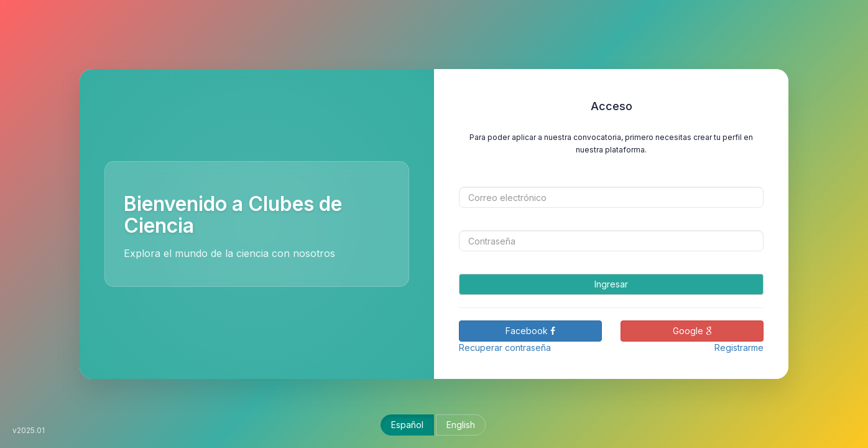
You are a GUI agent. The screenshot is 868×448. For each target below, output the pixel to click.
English (461, 425)
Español (407, 425)
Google (692, 331)
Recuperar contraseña (505, 348)
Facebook (530, 331)
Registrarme (739, 348)
